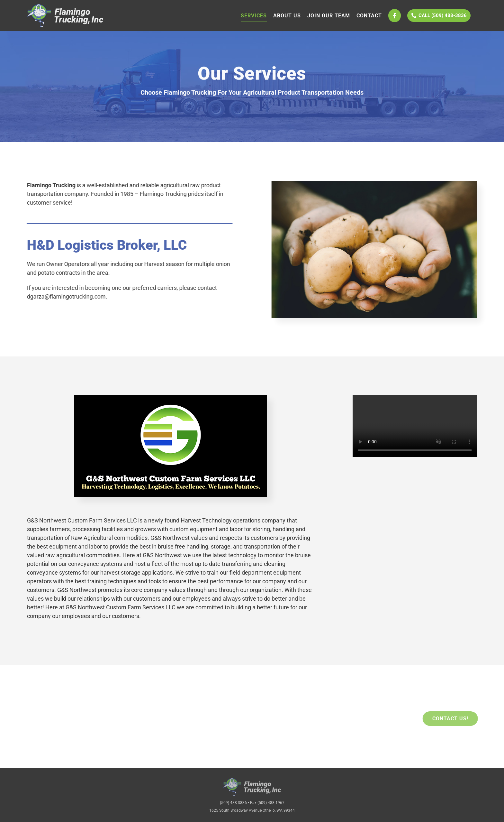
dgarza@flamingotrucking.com (65, 296)
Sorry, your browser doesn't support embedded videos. (415, 426)
